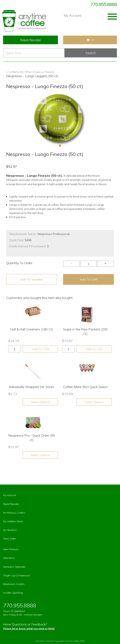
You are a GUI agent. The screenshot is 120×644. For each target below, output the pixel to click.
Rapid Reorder (31, 40)
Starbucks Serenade (14, 567)
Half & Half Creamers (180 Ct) (32, 329)
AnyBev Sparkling (13, 593)
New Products (11, 549)
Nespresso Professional (54, 234)
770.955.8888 (104, 4)
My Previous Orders (14, 513)
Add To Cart (89, 279)
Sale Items (9, 558)
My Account (73, 15)
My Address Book (13, 521)
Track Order (9, 539)
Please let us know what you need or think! (29, 628)
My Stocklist (10, 530)
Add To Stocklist (32, 279)
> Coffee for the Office (19, 72)
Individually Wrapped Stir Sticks (32, 387)
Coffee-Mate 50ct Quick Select (85, 387)
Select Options (40, 402)
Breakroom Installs (14, 584)
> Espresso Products (43, 72)
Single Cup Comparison (17, 575)
